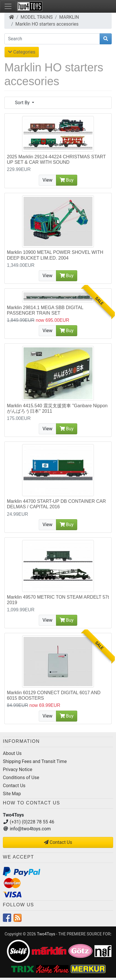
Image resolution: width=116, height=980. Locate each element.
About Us (12, 753)
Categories (22, 52)
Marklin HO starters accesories (47, 24)
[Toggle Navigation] (8, 6)
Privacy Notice (18, 769)
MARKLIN (69, 17)
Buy (67, 180)
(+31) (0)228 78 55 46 (32, 822)
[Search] (52, 39)
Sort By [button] (23, 103)
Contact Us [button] (58, 842)
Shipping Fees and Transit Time (35, 761)
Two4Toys (46, 934)
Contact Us (14, 786)
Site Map (12, 794)
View (48, 180)
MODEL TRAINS (37, 17)
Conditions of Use (21, 778)
